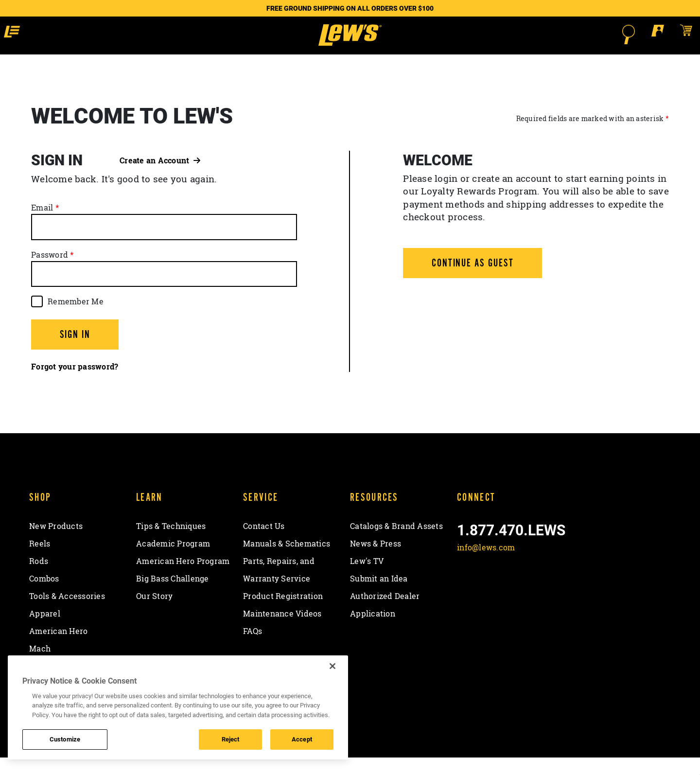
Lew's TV (367, 578)
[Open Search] (557, 35)
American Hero (58, 648)
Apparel (45, 631)
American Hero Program (183, 578)
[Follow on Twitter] (492, 588)
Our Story (154, 613)
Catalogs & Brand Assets (396, 543)
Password (50, 272)
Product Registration (283, 613)
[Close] (332, 666)
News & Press (376, 561)
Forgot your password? (75, 384)
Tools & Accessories (67, 613)
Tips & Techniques (171, 543)
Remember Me (76, 318)
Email (42, 225)
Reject (231, 739)
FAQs (253, 648)
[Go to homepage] (350, 44)
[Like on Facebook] (466, 588)
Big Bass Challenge (173, 596)
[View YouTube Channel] (543, 588)
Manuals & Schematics (287, 561)
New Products (56, 543)
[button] (87, 34)
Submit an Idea (379, 596)
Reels (40, 561)
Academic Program (173, 561)
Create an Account (160, 177)
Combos (44, 596)
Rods (39, 578)
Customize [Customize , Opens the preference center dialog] (65, 739)
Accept (302, 739)
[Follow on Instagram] (517, 588)
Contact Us (264, 543)
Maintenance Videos (282, 631)
